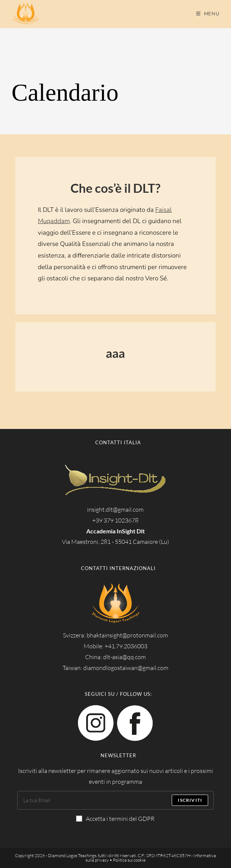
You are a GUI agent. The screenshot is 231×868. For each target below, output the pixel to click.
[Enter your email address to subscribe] (115, 800)
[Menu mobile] (208, 14)
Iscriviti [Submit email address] (190, 800)
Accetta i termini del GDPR (115, 819)
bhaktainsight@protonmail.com (127, 635)
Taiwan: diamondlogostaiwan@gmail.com (115, 668)
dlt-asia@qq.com (124, 657)
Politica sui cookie (129, 860)
